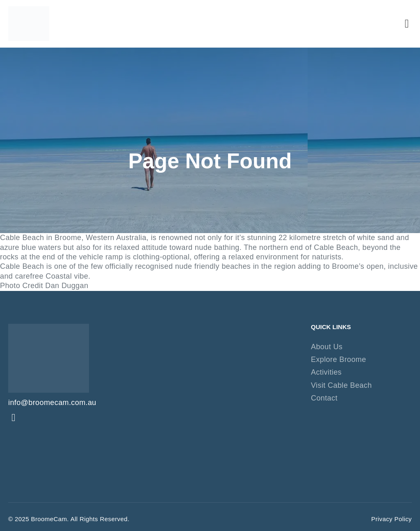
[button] (407, 24)
